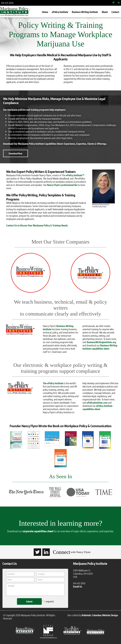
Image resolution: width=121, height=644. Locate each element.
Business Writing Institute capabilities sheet (100, 347)
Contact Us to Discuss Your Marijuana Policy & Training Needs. (37, 225)
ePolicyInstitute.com (97, 403)
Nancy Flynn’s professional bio (62, 185)
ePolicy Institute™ (75, 175)
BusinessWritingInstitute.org (101, 342)
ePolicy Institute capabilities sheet (97, 407)
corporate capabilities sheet (38, 531)
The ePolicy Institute (53, 383)
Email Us (78, 587)
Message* (35, 589)
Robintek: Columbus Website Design (100, 615)
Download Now (15, 153)
